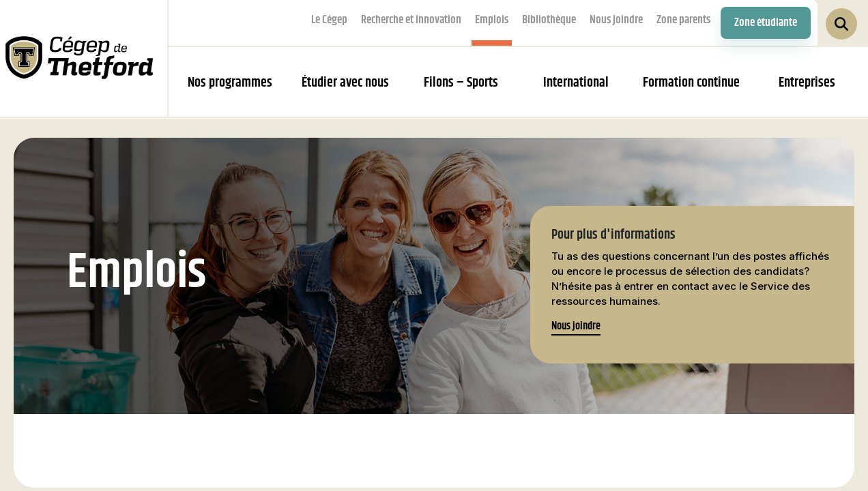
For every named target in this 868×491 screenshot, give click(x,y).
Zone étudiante (766, 23)
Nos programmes (230, 83)
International (576, 83)
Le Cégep (329, 20)
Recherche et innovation (411, 20)
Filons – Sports (461, 83)
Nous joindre (616, 20)
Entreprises (807, 83)
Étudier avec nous (345, 83)
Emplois (492, 20)
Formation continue (691, 83)
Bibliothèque (549, 20)
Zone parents (683, 20)
